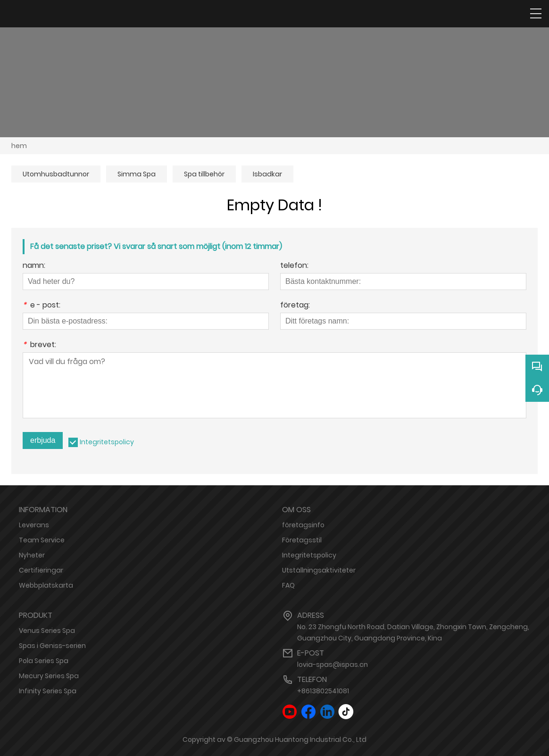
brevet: (39, 345)
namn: (34, 266)
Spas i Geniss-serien (52, 646)
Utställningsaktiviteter (319, 570)
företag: (295, 306)
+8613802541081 (323, 691)
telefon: (294, 266)
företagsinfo (303, 525)
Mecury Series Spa (49, 676)
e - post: (42, 306)
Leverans (34, 525)
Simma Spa (137, 174)
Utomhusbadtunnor (56, 174)
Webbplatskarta (46, 585)
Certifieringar (41, 570)
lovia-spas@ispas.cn (333, 665)
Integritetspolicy (107, 442)
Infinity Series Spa (48, 691)
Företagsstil (302, 540)
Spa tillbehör (204, 174)
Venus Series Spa (47, 631)
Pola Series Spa (44, 661)
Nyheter (32, 555)
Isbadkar (267, 174)
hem (19, 146)
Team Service (42, 540)
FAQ (288, 585)
